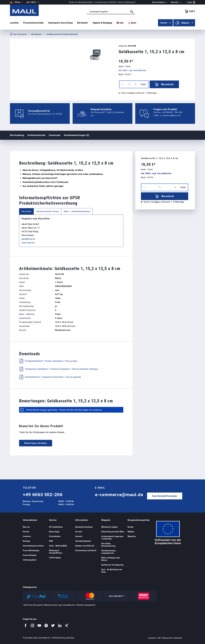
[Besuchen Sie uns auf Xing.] (67, 625)
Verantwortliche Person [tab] (47, 211)
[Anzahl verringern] (122, 84)
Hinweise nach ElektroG (85, 546)
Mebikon (131, 532)
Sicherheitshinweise (83, 541)
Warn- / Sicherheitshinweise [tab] (77, 211)
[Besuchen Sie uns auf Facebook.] (26, 625)
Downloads (55, 135)
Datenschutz (178, 638)
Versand (79, 532)
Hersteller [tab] (26, 211)
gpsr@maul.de (28, 239)
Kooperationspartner (139, 520)
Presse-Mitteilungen (31, 550)
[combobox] (111, 12)
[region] (61, 54)
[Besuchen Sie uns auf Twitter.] (53, 625)
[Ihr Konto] (191, 2)
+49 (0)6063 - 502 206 (172, 112)
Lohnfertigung (55, 558)
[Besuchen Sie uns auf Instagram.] (32, 625)
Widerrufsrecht (167, 638)
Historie (26, 532)
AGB (159, 638)
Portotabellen (55, 536)
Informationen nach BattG (86, 550)
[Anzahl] (129, 84)
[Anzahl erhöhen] (136, 84)
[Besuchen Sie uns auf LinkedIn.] (60, 625)
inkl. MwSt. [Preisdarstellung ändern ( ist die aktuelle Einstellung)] (33, 2)
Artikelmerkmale (36, 135)
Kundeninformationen (84, 527)
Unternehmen (30, 520)
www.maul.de (28, 243)
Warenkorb (164, 84)
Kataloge (26, 541)
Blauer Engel (54, 532)
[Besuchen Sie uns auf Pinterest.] (46, 625)
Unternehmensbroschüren (33, 546)
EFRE (51, 541)
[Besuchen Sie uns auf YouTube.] (39, 625)
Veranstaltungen (30, 555)
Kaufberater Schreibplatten (113, 565)
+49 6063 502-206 (43, 495)
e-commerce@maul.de (170, 115)
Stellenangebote (30, 560)
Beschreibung (17, 135)
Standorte (27, 536)
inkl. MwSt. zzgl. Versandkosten (132, 70)
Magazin (106, 520)
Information (82, 520)
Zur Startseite (18, 34)
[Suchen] (132, 12)
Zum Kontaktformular (165, 496)
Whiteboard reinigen (109, 527)
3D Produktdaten (56, 527)
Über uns (26, 527)
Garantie (79, 536)
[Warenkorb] (189, 11)
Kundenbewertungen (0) (76, 135)
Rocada (130, 527)
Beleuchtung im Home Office (113, 532)
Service (53, 520)
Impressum (152, 638)
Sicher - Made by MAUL (58, 546)
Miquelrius (132, 536)
